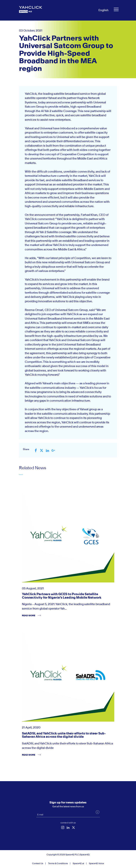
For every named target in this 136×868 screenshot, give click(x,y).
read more (29, 615)
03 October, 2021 (31, 30)
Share (26, 449)
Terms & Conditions (58, 863)
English (103, 10)
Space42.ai (78, 863)
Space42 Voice (96, 863)
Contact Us (38, 863)
